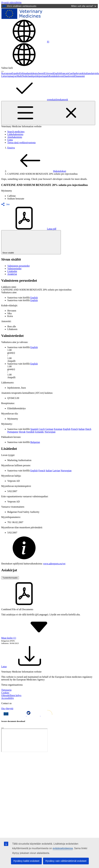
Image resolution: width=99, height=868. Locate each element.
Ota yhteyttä (7, 708)
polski (36, 76)
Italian (82, 429)
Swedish (30, 432)
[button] (6, 204)
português (44, 76)
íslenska (59, 99)
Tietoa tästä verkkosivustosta (21, 143)
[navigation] (11, 3)
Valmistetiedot (14, 269)
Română (53, 76)
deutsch (36, 73)
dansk (29, 73)
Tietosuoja (6, 690)
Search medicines (16, 132)
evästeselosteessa (63, 848)
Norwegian (50, 432)
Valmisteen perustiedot (18, 266)
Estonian (58, 429)
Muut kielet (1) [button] (32, 638)
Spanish (34, 429)
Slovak (22, 432)
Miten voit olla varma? (84, 6)
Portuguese (13, 432)
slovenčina (62, 76)
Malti (19, 76)
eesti (42, 73)
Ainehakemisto (15, 137)
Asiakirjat (12, 274)
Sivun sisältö (31, 242)
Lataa (27, 667)
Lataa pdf (29, 229)
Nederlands (28, 76)
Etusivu (11, 148)
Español (16, 73)
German (49, 429)
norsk (65, 99)
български (6, 73)
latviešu (95, 73)
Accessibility (8, 698)
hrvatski (80, 73)
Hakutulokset (37, 171)
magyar (13, 76)
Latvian (56, 471)
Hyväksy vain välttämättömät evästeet (66, 861)
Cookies (5, 693)
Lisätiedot (12, 271)
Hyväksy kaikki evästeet (26, 861)
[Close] (2, 728)
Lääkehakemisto (15, 134)
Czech (42, 429)
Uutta (10, 140)
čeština (23, 73)
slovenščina (73, 76)
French (74, 429)
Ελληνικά (49, 73)
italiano (88, 73)
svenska (51, 99)
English (57, 73)
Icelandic (40, 432)
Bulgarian (35, 442)
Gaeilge (72, 73)
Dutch (88, 429)
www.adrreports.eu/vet (54, 564)
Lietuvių (5, 76)
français (65, 73)
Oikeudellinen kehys (11, 695)
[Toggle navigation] (48, 113)
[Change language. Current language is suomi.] (25, 42)
